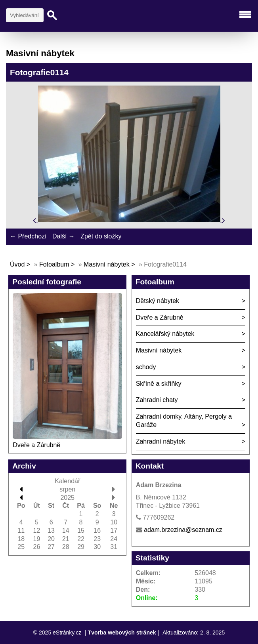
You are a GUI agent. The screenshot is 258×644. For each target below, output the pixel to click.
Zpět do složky (101, 236)
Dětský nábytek (158, 301)
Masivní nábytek (107, 264)
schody (146, 367)
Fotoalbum (54, 264)
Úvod (17, 264)
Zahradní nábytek (161, 441)
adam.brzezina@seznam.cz (183, 530)
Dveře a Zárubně (36, 445)
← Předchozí (28, 236)
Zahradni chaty (157, 400)
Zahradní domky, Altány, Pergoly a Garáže (184, 421)
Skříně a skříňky (159, 384)
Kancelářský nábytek (165, 334)
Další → (64, 236)
